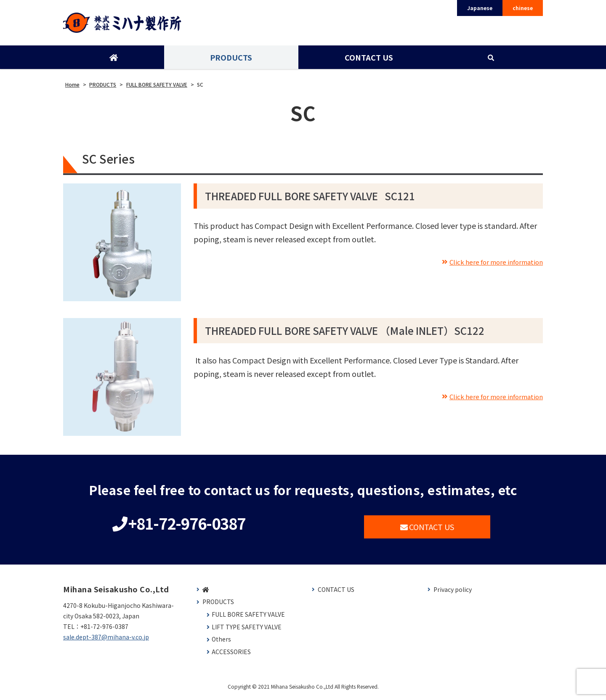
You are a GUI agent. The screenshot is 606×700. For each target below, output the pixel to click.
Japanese (480, 8)
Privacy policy (453, 593)
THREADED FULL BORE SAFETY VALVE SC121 (310, 199)
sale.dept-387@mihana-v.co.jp (106, 640)
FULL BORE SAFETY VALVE (248, 617)
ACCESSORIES (231, 655)
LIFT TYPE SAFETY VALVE (247, 630)
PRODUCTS (231, 60)
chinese (523, 8)
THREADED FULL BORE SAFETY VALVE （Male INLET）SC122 (345, 333)
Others (221, 642)
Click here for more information (488, 264)
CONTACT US (368, 60)
